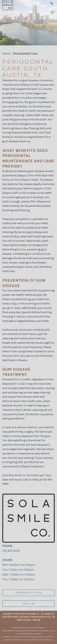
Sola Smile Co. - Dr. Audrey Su (40, 614)
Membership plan (29, 595)
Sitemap (36, 620)
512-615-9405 (11, 551)
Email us (29, 606)
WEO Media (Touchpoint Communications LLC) (29, 617)
